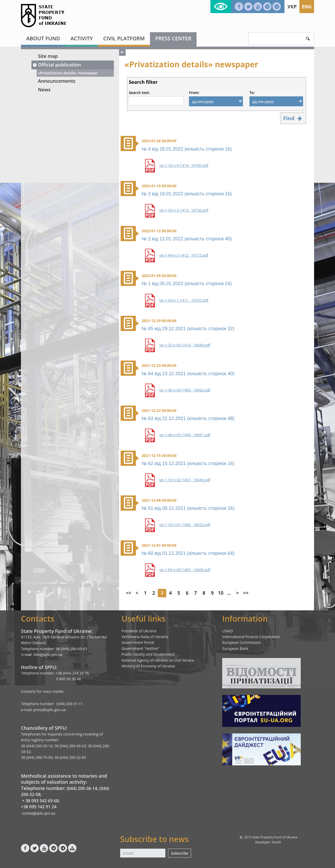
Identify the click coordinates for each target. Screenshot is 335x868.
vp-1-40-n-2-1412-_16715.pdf (184, 255)
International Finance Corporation (251, 637)
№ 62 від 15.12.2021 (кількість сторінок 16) (188, 463)
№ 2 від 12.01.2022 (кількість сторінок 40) (187, 239)
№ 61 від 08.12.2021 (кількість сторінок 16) (188, 508)
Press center (173, 38)
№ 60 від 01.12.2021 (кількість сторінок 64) (188, 553)
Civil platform (124, 38)
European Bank (235, 648)
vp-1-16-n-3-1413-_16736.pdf (184, 210)
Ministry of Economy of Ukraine (148, 666)
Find (293, 118)
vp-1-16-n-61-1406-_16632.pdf (185, 525)
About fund (43, 38)
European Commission (242, 642)
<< (129, 593)
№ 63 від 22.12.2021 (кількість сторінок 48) (188, 418)
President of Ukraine (139, 631)
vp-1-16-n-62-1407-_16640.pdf (185, 480)
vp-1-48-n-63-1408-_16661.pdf (185, 435)
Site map (48, 56)
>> (246, 593)
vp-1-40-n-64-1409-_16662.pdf (185, 390)
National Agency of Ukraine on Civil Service (158, 660)
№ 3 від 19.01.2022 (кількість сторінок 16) (187, 194)
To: (252, 93)
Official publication (57, 65)
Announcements (57, 81)
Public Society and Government (148, 654)
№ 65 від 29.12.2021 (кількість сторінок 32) (188, 329)
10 (221, 593)
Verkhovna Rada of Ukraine (145, 637)
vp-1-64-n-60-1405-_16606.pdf (185, 570)
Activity (82, 38)
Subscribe (180, 853)
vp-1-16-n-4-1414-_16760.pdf (184, 165)
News (44, 90)
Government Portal (138, 642)
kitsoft (277, 842)
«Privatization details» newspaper (68, 73)
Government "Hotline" (141, 648)
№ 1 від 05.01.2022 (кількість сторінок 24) (187, 284)
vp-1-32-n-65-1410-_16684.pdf (185, 345)
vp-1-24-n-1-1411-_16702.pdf (184, 300)
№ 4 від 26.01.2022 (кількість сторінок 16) (187, 149)
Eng (307, 7)
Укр (292, 7)
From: (194, 93)
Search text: (139, 93)
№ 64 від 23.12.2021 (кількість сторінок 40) (188, 374)
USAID (228, 631)
